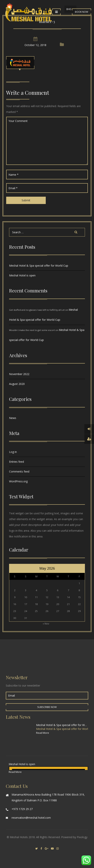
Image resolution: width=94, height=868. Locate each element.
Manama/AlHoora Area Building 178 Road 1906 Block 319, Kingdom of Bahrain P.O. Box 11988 (48, 797)
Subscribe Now (47, 707)
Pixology (82, 837)
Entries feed (17, 462)
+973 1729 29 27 (22, 809)
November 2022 (19, 374)
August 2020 (17, 384)
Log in (13, 452)
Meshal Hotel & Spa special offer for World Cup (39, 266)
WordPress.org (18, 481)
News (13, 418)
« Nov (46, 624)
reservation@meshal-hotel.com (31, 818)
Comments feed (19, 471)
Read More (43, 733)
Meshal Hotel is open (22, 275)
